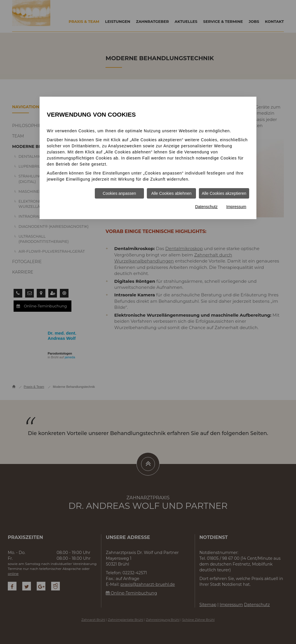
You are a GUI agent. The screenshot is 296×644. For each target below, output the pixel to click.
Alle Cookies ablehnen (171, 193)
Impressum (236, 207)
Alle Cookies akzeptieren (224, 193)
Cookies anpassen (119, 193)
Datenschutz (206, 207)
